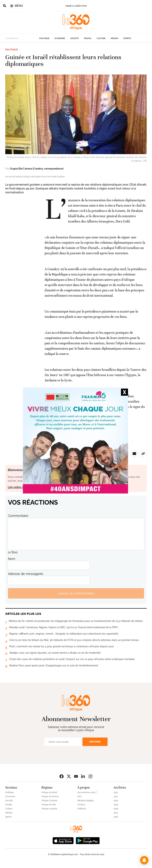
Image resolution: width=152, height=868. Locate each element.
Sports (127, 38)
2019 (116, 805)
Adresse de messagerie (26, 574)
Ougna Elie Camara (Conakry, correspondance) (37, 169)
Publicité (82, 809)
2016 (116, 817)
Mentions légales (86, 801)
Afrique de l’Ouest (50, 796)
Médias (114, 38)
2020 (116, 801)
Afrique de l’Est (49, 805)
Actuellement (12, 38)
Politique (44, 38)
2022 (116, 792)
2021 (116, 796)
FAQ (79, 796)
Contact (81, 805)
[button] (144, 860)
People (88, 38)
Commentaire (18, 516)
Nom (12, 559)
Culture (101, 38)
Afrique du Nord (49, 792)
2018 (116, 809)
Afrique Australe (49, 809)
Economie (60, 38)
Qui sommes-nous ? (87, 792)
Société (75, 38)
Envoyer (95, 742)
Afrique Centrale (49, 801)
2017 (116, 813)
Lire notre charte (19, 487)
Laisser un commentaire (76, 593)
